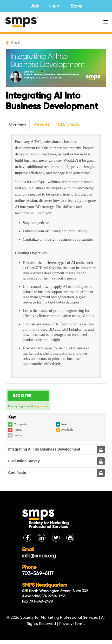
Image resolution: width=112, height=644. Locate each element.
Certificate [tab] (17, 473)
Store (76, 6)
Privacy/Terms (72, 624)
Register (22, 396)
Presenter (42, 124)
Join (35, 6)
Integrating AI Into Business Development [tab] (44, 449)
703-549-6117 (38, 574)
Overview (18, 124)
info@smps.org (39, 556)
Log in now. (41, 406)
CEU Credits (69, 124)
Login (55, 6)
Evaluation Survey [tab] (24, 461)
